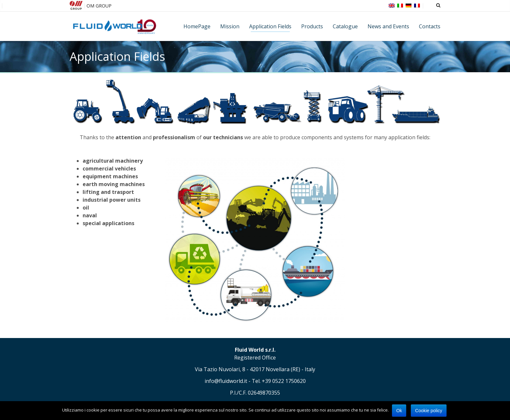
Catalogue (345, 26)
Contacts (430, 26)
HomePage (197, 26)
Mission (230, 26)
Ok (399, 411)
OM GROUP (99, 6)
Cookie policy (429, 411)
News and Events (388, 26)
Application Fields (270, 26)
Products (312, 26)
